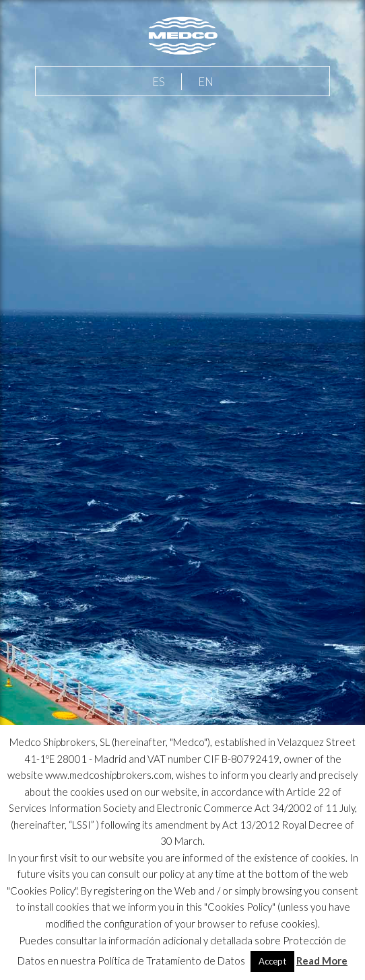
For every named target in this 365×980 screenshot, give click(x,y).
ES (159, 82)
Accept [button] (272, 961)
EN (206, 82)
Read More (322, 960)
